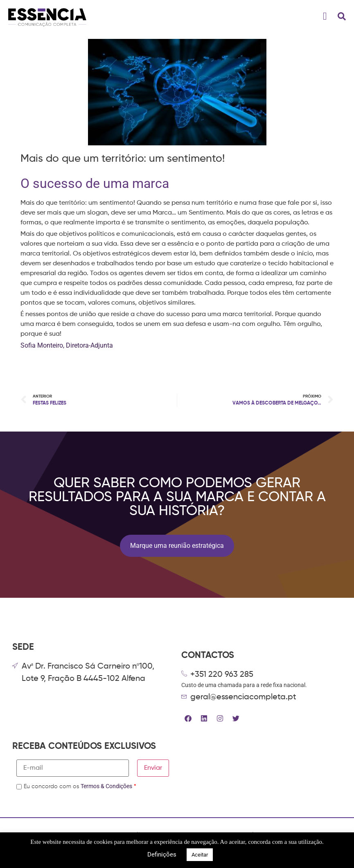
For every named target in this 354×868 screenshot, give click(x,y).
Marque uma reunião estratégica (177, 546)
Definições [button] (162, 854)
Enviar (153, 768)
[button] (325, 17)
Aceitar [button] (200, 855)
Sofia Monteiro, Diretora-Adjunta (68, 345)
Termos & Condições (106, 786)
